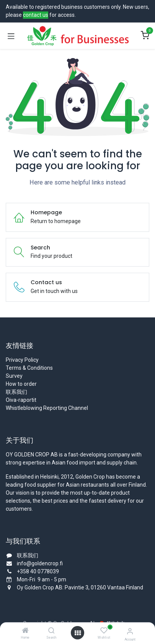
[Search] (51, 631)
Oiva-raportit (21, 400)
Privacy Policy (22, 360)
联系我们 (16, 392)
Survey (14, 376)
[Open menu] (78, 633)
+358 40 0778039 (38, 571)
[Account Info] (130, 631)
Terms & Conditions (29, 368)
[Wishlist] (104, 631)
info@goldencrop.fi (40, 563)
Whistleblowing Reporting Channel (47, 408)
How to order (21, 384)
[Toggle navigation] (11, 36)
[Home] (25, 631)
